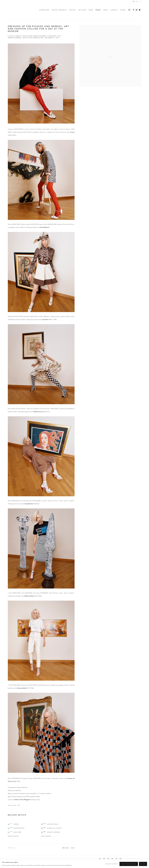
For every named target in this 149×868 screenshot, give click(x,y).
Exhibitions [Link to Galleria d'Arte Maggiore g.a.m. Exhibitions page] (44, 10)
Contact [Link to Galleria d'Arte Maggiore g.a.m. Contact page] (114, 10)
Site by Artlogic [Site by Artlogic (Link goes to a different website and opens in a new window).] (41, 863)
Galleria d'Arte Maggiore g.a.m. (21, 10)
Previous (66, 848)
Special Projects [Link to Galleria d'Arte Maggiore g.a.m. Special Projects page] (59, 10)
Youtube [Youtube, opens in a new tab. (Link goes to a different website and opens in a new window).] (112, 860)
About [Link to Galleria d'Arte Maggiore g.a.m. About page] (106, 10)
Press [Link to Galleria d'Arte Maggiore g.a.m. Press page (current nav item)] (98, 10)
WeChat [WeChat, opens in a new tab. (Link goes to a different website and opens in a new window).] (140, 10)
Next (73, 848)
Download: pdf (14, 805)
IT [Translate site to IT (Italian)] (141, 2)
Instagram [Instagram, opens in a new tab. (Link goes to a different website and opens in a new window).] (136, 10)
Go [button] (140, 859)
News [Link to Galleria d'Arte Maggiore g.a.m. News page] (91, 10)
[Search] (131, 860)
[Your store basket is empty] (129, 10)
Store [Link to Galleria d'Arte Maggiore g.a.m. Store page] (123, 10)
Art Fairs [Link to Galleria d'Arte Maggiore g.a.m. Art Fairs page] (82, 10)
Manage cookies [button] (14, 860)
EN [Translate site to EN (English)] (134, 2)
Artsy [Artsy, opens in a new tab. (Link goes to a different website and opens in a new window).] (108, 860)
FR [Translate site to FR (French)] (137, 2)
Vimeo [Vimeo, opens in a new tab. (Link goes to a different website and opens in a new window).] (116, 860)
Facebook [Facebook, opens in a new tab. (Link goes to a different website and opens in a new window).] (133, 10)
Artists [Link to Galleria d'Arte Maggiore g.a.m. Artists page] (73, 10)
